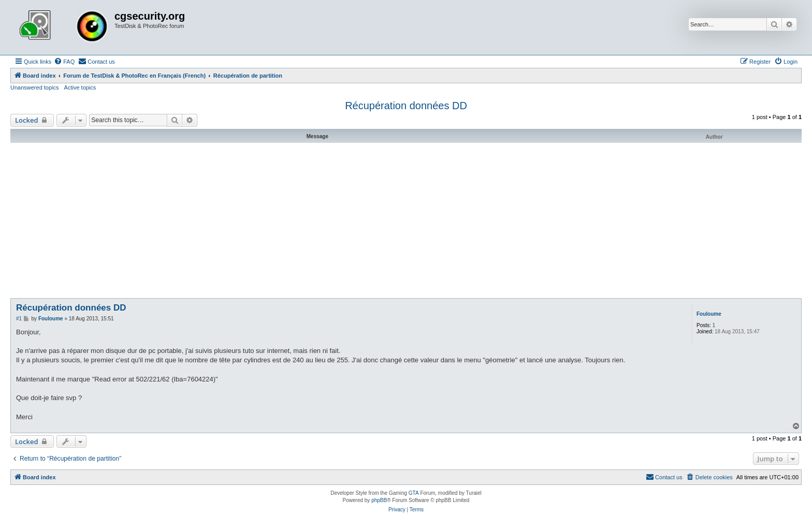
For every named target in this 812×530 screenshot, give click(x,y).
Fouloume (709, 314)
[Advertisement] (406, 220)
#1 (19, 319)
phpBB (379, 500)
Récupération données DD (406, 106)
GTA (414, 493)
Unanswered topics (35, 87)
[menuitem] (64, 62)
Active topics (80, 87)
